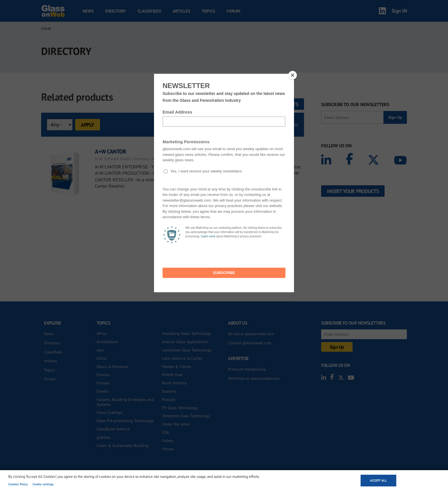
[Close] (293, 75)
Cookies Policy (18, 484)
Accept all (378, 480)
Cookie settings (43, 484)
